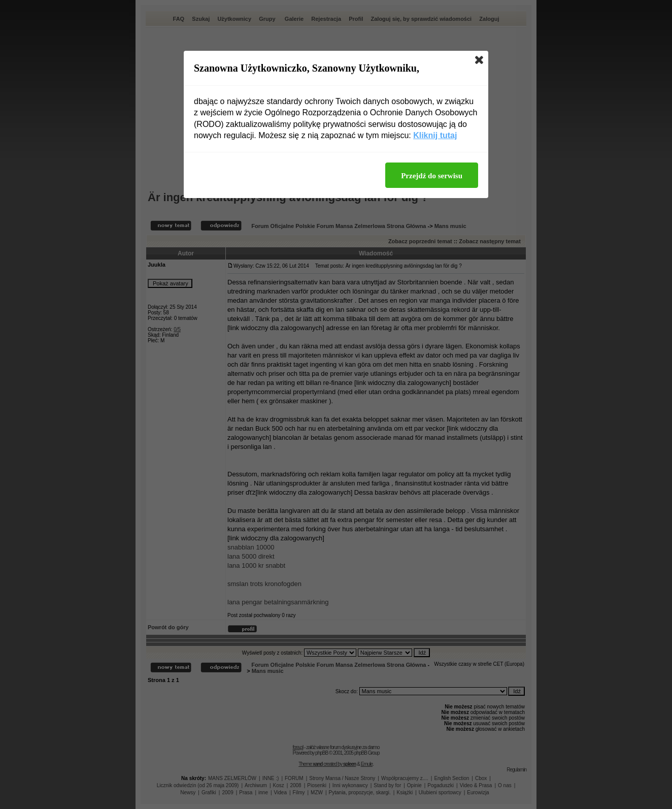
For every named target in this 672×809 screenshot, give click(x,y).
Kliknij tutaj (435, 135)
